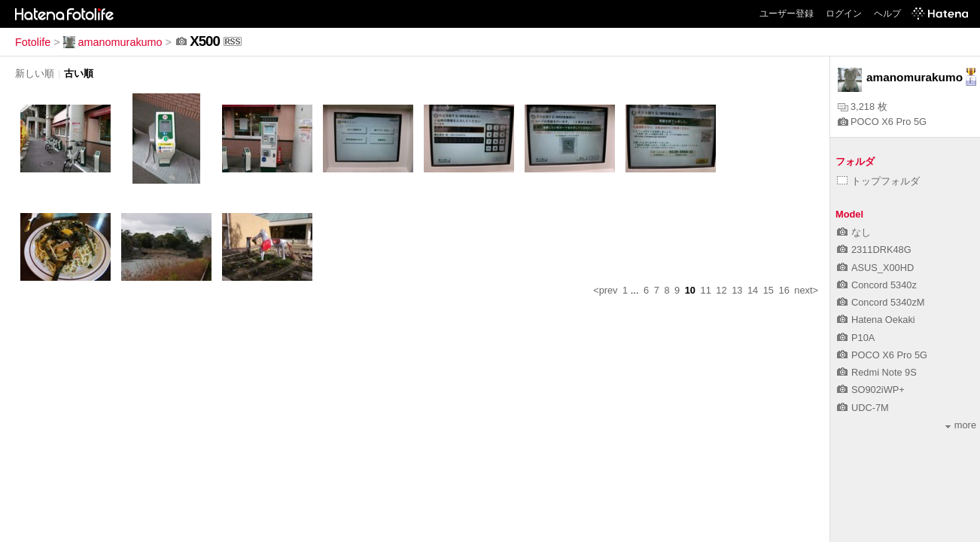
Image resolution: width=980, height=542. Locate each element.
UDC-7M (863, 408)
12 (721, 290)
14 (753, 290)
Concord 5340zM (881, 302)
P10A (856, 338)
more (961, 425)
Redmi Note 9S (877, 372)
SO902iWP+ (871, 390)
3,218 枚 (863, 107)
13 (737, 290)
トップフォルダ (878, 181)
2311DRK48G (874, 250)
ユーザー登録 (787, 14)
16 (784, 290)
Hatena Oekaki (876, 320)
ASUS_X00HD (875, 268)
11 (706, 290)
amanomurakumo (113, 42)
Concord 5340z (877, 285)
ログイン (844, 14)
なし (854, 232)
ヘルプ (887, 14)
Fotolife (33, 42)
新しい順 (35, 73)
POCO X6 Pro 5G (882, 122)
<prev (605, 290)
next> (806, 290)
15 (768, 290)
